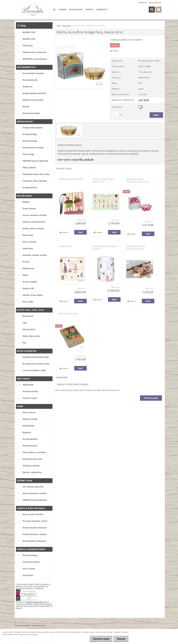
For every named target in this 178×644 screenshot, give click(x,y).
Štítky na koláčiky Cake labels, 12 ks (103, 180)
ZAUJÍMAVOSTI (102, 9)
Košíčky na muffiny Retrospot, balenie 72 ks (138, 180)
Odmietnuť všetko (101, 639)
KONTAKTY (89, 9)
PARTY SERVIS (64, 160)
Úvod (59, 26)
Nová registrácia (155, 2)
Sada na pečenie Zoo (68, 314)
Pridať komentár (151, 398)
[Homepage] (54, 10)
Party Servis (66, 26)
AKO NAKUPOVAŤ (76, 9)
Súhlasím (121, 639)
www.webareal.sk (39, 625)
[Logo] (33, 10)
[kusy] (115, 115)
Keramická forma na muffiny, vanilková (136, 248)
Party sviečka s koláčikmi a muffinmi (105, 248)
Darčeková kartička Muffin (71, 179)
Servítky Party (65, 246)
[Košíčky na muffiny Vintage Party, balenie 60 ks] (81, 39)
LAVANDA (63, 9)
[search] (152, 10)
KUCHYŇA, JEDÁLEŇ (83, 160)
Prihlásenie (143, 2)
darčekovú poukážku (34, 602)
